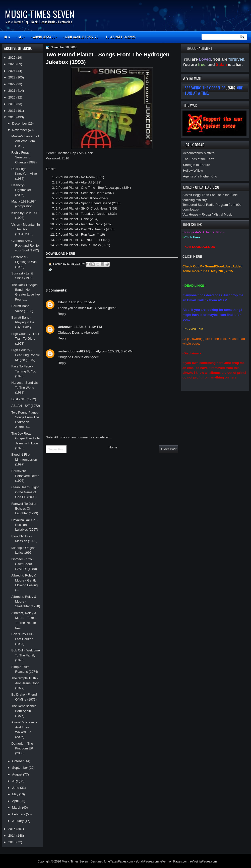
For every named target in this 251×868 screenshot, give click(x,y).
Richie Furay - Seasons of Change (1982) (24, 157)
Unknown (65, 327)
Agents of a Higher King (200, 176)
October (18, 761)
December (20, 123)
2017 (12, 111)
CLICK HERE (192, 257)
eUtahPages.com (147, 861)
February (19, 814)
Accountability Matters (199, 153)
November (20, 130)
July (15, 781)
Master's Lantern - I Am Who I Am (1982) (25, 141)
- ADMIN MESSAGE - (44, 37)
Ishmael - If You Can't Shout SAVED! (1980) (24, 564)
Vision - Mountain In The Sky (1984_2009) (25, 229)
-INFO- (21, 37)
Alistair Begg (192, 195)
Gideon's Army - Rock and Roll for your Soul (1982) (26, 246)
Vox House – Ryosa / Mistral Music (207, 214)
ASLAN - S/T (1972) (26, 406)
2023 (12, 77)
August (18, 774)
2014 (12, 836)
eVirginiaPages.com (203, 861)
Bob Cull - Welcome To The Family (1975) (25, 655)
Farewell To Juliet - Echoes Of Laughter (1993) (25, 509)
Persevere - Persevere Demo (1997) (25, 476)
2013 (12, 842)
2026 (12, 58)
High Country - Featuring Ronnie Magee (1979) (26, 355)
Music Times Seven (40, 14)
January (18, 821)
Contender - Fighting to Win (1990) (24, 262)
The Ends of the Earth (199, 159)
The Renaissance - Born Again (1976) (25, 711)
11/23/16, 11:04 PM (88, 327)
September (20, 768)
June (16, 788)
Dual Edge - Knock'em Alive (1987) (24, 174)
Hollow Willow (193, 171)
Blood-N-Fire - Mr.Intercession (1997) (24, 459)
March (17, 807)
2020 (12, 97)
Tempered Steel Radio (198, 205)
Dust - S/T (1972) (24, 399)
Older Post (169, 449)
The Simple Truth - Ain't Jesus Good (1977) (25, 683)
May (16, 794)
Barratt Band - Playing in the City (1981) (23, 322)
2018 (12, 104)
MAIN (7, 37)
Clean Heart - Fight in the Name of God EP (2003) (25, 492)
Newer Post (56, 449)
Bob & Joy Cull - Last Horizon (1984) (23, 639)
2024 (12, 71)
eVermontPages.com (174, 861)
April (16, 801)
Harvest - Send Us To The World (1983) (24, 388)
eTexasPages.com (121, 861)
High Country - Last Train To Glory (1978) (25, 339)
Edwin (62, 302)
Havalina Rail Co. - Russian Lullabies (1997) (25, 525)
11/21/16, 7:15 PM (82, 302)
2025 (12, 64)
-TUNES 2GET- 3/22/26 (120, 37)
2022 (12, 84)
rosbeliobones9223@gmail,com (82, 351)
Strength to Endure (197, 165)
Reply (62, 314)
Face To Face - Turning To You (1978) (24, 371)
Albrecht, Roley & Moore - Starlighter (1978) (26, 602)
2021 (12, 91)
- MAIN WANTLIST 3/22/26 (81, 37)
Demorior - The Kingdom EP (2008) (22, 748)
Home (113, 447)
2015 (12, 829)
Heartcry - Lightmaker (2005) (21, 190)
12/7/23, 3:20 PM (120, 351)
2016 (12, 117)
